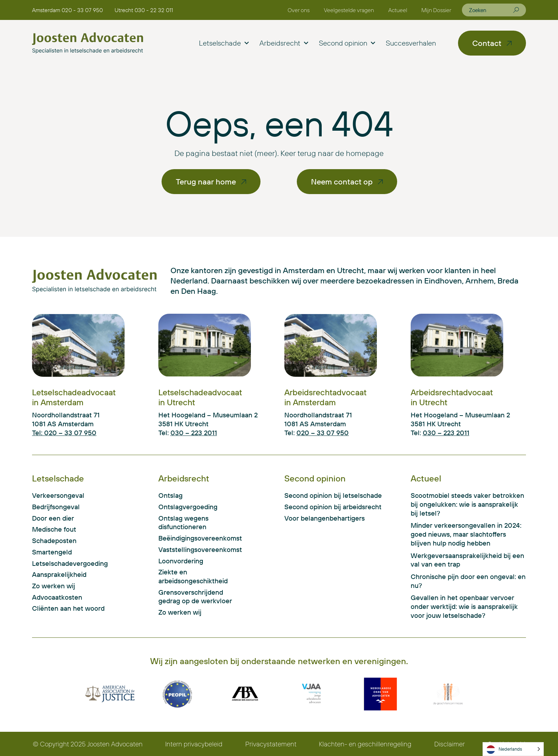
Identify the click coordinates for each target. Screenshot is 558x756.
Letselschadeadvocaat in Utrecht (200, 397)
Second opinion (347, 43)
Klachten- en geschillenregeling (365, 744)
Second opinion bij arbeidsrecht (333, 507)
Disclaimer (449, 744)
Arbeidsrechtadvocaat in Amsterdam (325, 397)
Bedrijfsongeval (56, 507)
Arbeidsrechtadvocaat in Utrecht (452, 397)
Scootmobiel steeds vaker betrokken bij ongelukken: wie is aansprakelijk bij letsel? (467, 504)
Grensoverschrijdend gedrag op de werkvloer (195, 597)
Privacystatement (271, 744)
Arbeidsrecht (284, 43)
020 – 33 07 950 (323, 433)
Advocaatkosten (57, 597)
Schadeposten (54, 541)
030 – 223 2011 (194, 433)
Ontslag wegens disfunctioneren (183, 523)
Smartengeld (52, 552)
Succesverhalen (411, 43)
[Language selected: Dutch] (513, 749)
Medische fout (54, 529)
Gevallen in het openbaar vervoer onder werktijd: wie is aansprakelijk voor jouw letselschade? (464, 606)
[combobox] (491, 10)
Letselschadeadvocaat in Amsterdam (74, 397)
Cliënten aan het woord (68, 608)
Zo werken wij (54, 586)
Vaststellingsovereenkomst (198, 549)
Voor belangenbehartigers (325, 518)
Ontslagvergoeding (188, 507)
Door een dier (53, 518)
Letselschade (224, 43)
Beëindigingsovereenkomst (198, 538)
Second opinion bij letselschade (333, 495)
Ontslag (170, 495)
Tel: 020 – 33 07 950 (64, 433)
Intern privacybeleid (194, 744)
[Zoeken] (516, 10)
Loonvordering (181, 561)
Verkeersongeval (58, 495)
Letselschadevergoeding (70, 563)
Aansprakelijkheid (59, 574)
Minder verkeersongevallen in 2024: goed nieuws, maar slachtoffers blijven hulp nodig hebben (466, 534)
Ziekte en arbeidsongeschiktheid (193, 576)
